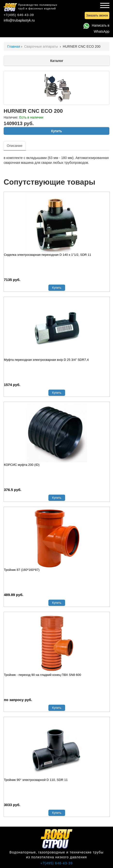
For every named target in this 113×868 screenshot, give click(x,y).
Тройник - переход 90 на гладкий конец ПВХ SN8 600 (42, 675)
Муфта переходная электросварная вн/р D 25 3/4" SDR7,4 (46, 360)
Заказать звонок (97, 15)
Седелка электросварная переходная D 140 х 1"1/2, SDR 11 (48, 255)
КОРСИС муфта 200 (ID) (22, 465)
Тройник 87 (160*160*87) (22, 570)
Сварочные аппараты (42, 46)
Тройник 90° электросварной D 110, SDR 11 (36, 780)
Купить (56, 131)
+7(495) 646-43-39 (19, 15)
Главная (14, 46)
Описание (15, 146)
